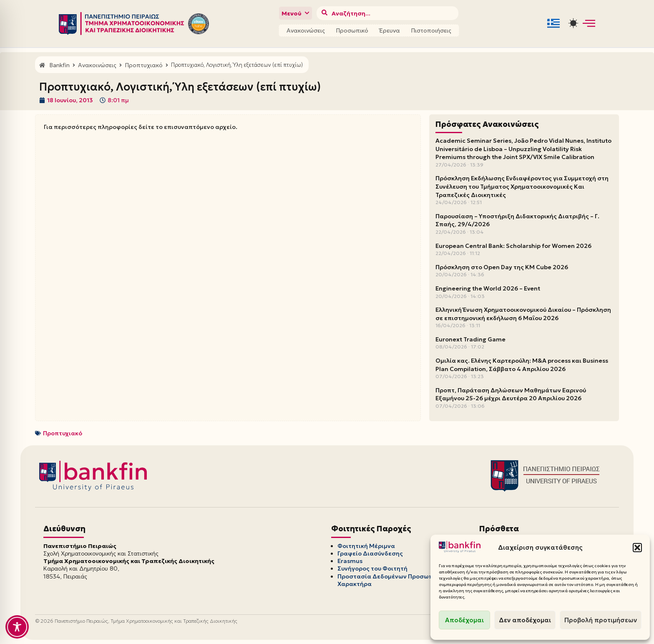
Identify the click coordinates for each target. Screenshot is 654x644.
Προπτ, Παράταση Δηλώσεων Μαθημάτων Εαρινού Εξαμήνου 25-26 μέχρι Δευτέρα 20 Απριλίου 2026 (511, 394)
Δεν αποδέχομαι (525, 620)
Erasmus (350, 561)
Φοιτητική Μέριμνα (366, 546)
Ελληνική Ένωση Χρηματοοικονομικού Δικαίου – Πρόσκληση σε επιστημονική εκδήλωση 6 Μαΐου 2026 (523, 314)
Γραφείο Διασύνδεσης (370, 553)
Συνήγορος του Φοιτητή (372, 568)
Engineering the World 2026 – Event (488, 288)
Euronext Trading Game (470, 339)
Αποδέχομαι (464, 620)
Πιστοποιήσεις (431, 30)
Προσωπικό (352, 30)
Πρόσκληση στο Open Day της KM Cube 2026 (502, 267)
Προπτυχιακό (63, 433)
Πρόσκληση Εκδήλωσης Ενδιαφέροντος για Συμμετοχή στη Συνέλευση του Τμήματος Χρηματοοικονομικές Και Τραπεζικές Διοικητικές (522, 186)
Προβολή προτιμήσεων (601, 620)
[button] (637, 548)
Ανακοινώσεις (306, 30)
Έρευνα (390, 30)
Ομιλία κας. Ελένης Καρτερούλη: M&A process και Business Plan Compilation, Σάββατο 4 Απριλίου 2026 (522, 365)
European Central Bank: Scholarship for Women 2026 (513, 246)
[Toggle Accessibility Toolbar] (17, 627)
